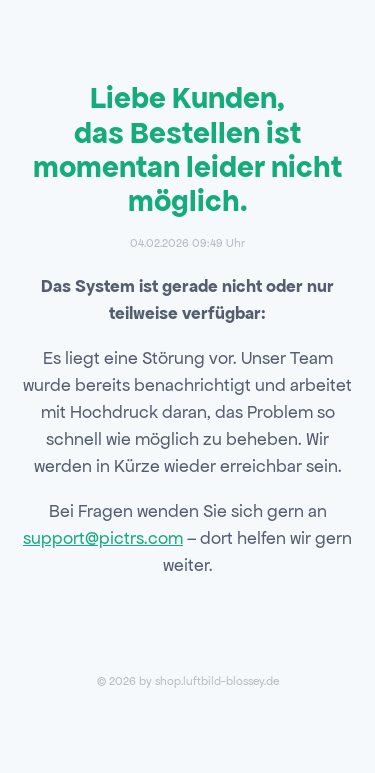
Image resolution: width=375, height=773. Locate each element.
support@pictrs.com (103, 538)
